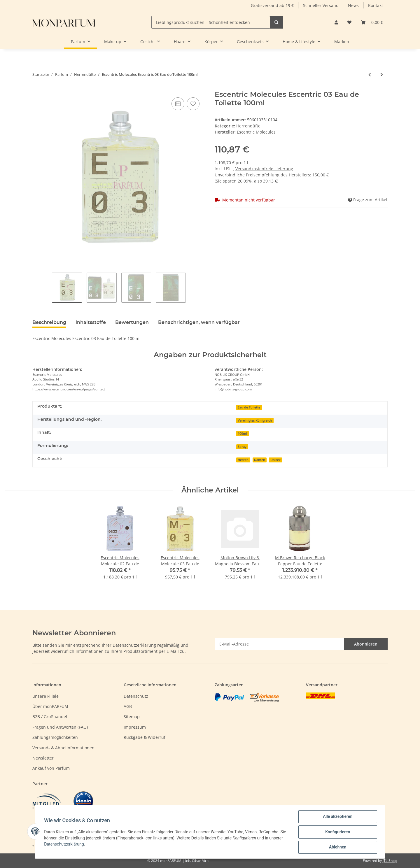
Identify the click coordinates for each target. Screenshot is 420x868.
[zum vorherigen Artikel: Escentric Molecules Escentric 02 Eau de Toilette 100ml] (370, 74)
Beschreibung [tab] (49, 322)
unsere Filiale (45, 696)
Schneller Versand (321, 5)
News (353, 5)
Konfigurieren (337, 832)
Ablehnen (337, 847)
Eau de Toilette (249, 407)
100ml (242, 434)
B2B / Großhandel (50, 717)
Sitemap (132, 717)
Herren (243, 460)
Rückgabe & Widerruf (145, 737)
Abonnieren (366, 644)
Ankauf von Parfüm (51, 768)
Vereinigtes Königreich (255, 420)
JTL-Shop (390, 861)
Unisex (275, 460)
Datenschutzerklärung (134, 645)
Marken (342, 42)
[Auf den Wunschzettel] (193, 104)
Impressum (135, 727)
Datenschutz (136, 696)
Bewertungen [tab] (132, 322)
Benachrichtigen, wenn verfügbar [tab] (199, 322)
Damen (260, 460)
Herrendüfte (248, 126)
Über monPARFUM (50, 706)
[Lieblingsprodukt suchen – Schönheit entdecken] (211, 22)
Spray (242, 447)
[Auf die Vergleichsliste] (178, 104)
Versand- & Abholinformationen (63, 748)
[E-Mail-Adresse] (279, 644)
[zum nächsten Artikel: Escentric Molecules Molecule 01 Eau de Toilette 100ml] (382, 74)
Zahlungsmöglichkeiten (55, 737)
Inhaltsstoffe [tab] (91, 322)
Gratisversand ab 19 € (272, 5)
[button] (336, 22)
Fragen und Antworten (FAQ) (60, 727)
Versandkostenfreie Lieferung (264, 169)
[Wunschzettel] (349, 22)
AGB (128, 706)
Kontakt (376, 5)
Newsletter (43, 758)
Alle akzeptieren (337, 817)
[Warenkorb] (372, 22)
